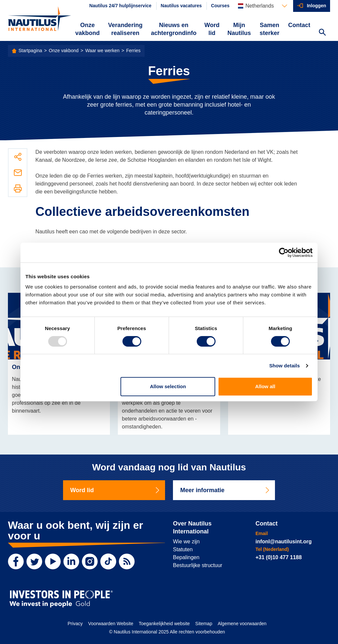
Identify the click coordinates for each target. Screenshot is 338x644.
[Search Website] (322, 33)
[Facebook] (16, 561)
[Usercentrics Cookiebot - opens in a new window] (284, 253)
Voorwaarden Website (111, 624)
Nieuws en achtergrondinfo (174, 29)
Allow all (265, 386)
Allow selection (168, 386)
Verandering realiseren (125, 29)
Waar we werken (102, 51)
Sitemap (204, 624)
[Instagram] (90, 561)
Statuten (183, 549)
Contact (299, 25)
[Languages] (262, 6)
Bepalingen (186, 557)
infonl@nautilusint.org (284, 542)
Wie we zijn (186, 542)
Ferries (133, 51)
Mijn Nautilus (239, 29)
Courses (220, 6)
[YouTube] (53, 561)
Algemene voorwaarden (242, 624)
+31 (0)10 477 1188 (279, 557)
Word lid (212, 29)
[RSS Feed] (127, 561)
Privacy (75, 624)
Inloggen (317, 6)
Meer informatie (225, 490)
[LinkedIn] (71, 561)
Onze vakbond (87, 29)
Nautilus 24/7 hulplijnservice (120, 6)
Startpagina (30, 51)
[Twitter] (34, 561)
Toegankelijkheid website (164, 624)
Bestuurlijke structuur (198, 565)
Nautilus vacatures (181, 6)
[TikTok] (108, 561)
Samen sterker (269, 29)
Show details (285, 366)
